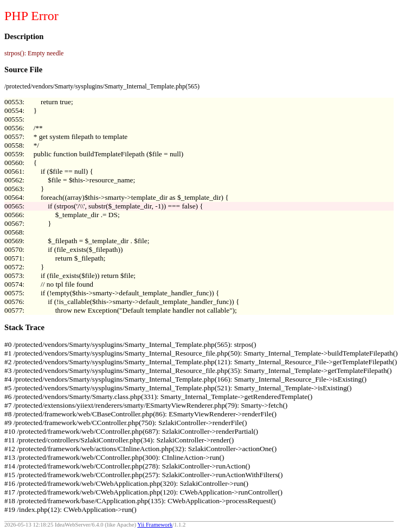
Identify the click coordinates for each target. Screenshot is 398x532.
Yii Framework (155, 525)
